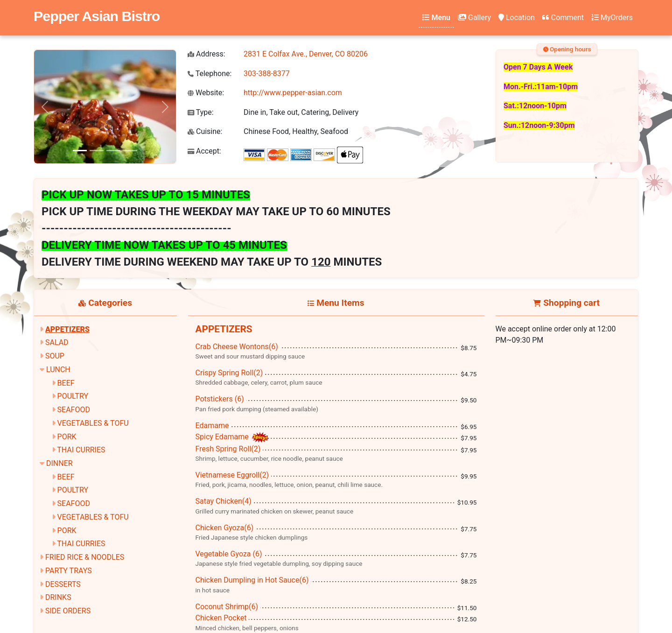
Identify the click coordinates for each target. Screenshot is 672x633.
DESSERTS (63, 584)
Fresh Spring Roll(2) (228, 449)
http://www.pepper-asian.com (293, 93)
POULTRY (73, 396)
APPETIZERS (67, 329)
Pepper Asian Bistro (97, 16)
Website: (206, 93)
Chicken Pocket (221, 618)
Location (517, 18)
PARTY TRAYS (69, 571)
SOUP (55, 356)
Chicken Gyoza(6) (225, 528)
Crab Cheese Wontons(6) (237, 347)
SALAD (57, 342)
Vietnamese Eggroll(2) (232, 475)
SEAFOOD (74, 410)
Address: (206, 54)
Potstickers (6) (220, 399)
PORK (67, 437)
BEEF (66, 383)
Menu (436, 18)
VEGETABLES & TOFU (93, 423)
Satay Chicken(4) (224, 501)
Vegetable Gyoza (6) (229, 554)
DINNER (59, 463)
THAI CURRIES (81, 450)
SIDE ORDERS (68, 611)
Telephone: (210, 74)
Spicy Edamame (223, 437)
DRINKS (58, 597)
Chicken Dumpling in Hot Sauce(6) (252, 580)
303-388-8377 (267, 74)
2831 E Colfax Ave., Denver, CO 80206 (306, 54)
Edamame (212, 426)
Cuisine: (205, 131)
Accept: (204, 151)
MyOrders (612, 18)
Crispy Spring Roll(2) (229, 373)
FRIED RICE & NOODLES (85, 557)
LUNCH (58, 369)
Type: (201, 112)
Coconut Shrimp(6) (227, 607)
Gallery (474, 18)
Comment (563, 18)
